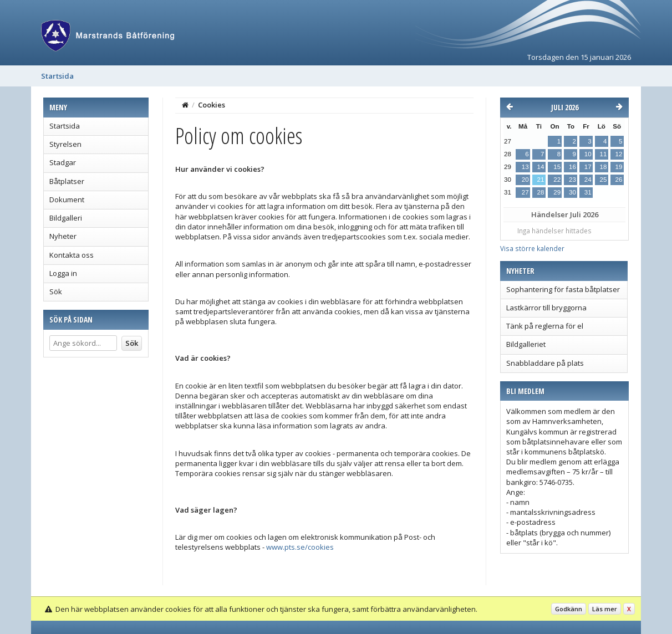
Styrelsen (65, 144)
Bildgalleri (66, 218)
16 (572, 167)
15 (557, 167)
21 (541, 180)
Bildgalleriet (526, 344)
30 (572, 192)
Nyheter (63, 236)
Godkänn (569, 609)
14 (541, 167)
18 (604, 167)
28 (541, 192)
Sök (56, 292)
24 (588, 180)
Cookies (212, 105)
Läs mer (605, 609)
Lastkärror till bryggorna (546, 308)
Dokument (67, 200)
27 (525, 192)
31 (588, 192)
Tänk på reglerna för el (545, 326)
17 (588, 167)
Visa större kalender (532, 248)
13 (525, 167)
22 (557, 180)
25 (604, 180)
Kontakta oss (72, 255)
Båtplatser (67, 181)
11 (604, 154)
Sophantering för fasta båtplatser (563, 289)
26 (619, 180)
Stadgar (63, 162)
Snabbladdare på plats (545, 363)
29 (557, 192)
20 (525, 180)
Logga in (63, 273)
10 (588, 154)
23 (572, 180)
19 (619, 167)
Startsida (57, 76)
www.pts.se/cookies (300, 547)
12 (619, 154)
